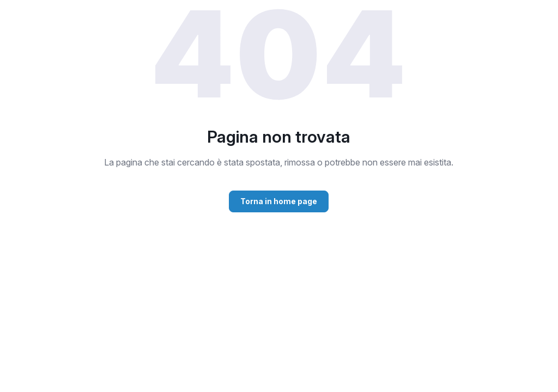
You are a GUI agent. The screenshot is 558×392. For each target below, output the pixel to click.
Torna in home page (279, 201)
